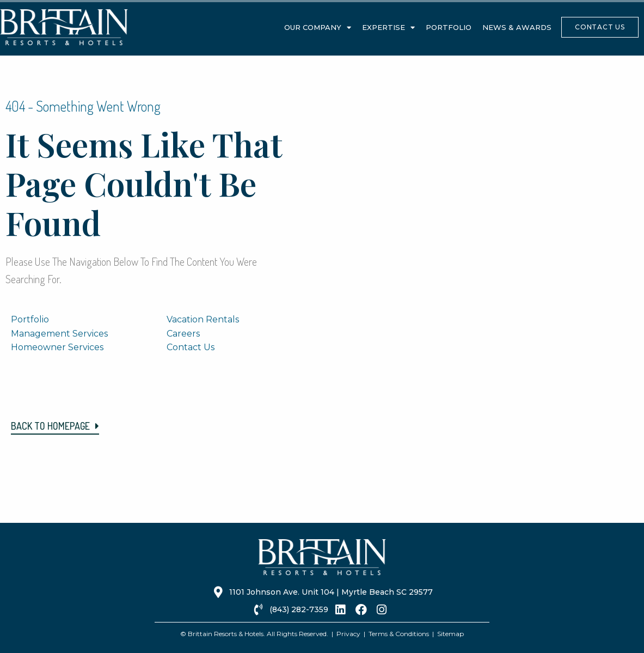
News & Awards (517, 27)
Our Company (318, 28)
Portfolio (449, 27)
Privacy (348, 634)
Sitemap (450, 634)
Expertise (388, 28)
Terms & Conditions (399, 634)
